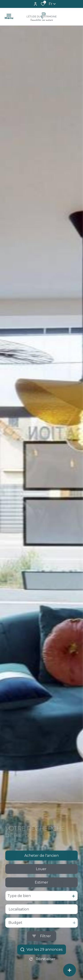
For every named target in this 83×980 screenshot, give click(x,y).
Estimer (41, 892)
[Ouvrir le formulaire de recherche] (42, 945)
